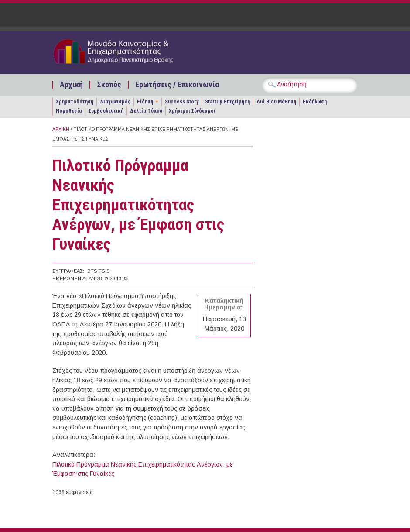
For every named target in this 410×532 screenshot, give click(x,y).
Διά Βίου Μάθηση (276, 102)
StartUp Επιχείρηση (227, 102)
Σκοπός (109, 85)
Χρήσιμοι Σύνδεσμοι (192, 111)
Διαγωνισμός (115, 102)
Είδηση (145, 102)
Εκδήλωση (315, 102)
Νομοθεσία (69, 111)
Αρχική (71, 85)
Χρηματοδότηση (75, 102)
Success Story (182, 102)
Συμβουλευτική (106, 111)
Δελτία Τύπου (146, 111)
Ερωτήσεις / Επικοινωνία (177, 85)
